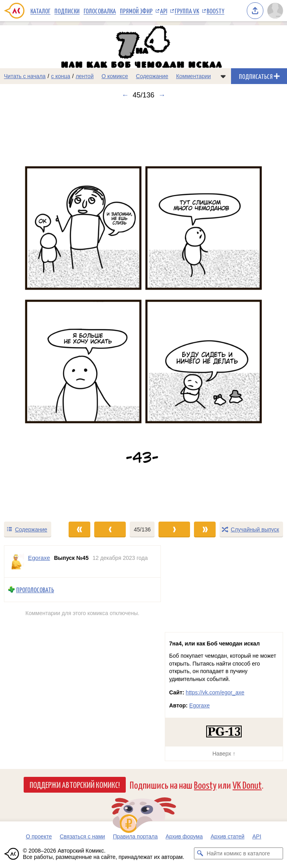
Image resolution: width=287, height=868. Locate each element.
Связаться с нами (82, 836)
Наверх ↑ (224, 754)
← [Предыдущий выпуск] (125, 95)
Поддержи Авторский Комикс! (75, 784)
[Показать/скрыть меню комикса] (223, 76)
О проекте (39, 836)
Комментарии (194, 76)
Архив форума (184, 836)
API (164, 11)
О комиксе (115, 76)
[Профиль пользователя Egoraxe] (16, 561)
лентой (85, 76)
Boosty (215, 11)
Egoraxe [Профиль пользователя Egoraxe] (39, 558)
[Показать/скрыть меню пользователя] (275, 11)
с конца (61, 76)
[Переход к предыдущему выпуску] (36, 310)
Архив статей (227, 836)
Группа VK (187, 11)
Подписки (67, 11)
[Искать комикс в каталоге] (200, 853)
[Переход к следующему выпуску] (143, 310)
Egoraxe (199, 705)
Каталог (40, 11)
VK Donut (247, 785)
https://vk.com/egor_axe (215, 692)
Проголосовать (35, 590)
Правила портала (135, 836)
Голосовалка (100, 11)
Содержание (152, 76)
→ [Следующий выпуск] (162, 95)
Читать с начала (25, 76)
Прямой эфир (136, 11)
